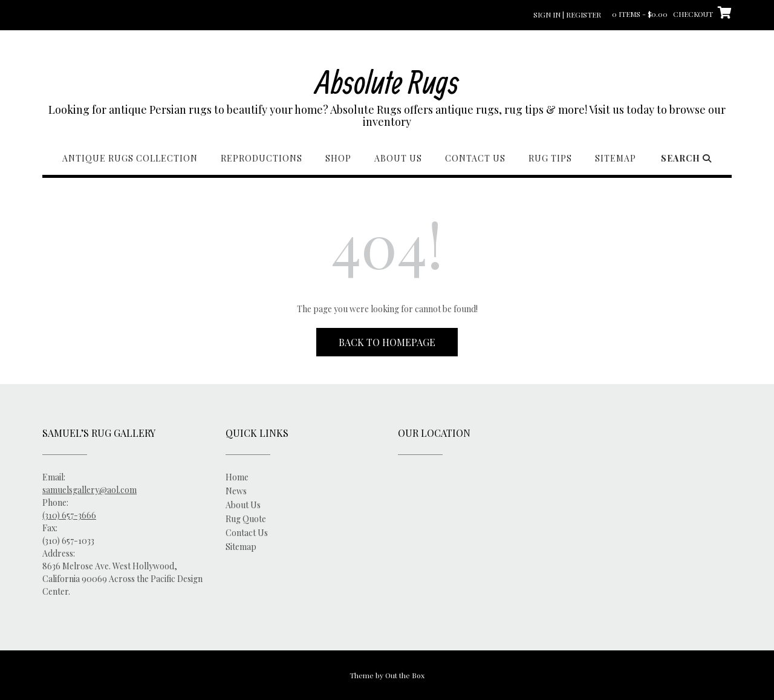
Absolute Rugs (387, 81)
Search (686, 158)
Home (237, 477)
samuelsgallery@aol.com (89, 490)
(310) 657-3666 (69, 515)
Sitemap (616, 158)
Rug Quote (246, 519)
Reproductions (262, 158)
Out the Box (405, 675)
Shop (338, 158)
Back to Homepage (387, 342)
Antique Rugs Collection (130, 158)
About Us (398, 158)
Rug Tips (550, 158)
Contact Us (475, 158)
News (236, 491)
